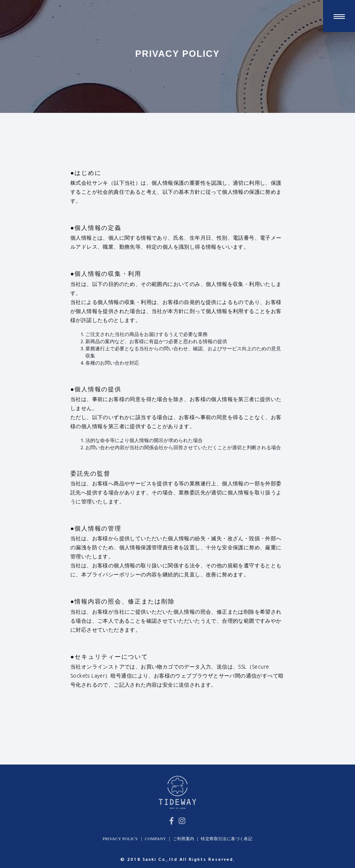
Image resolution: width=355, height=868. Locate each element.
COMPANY (156, 839)
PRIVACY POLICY (121, 839)
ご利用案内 (184, 839)
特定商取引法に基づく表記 (227, 839)
